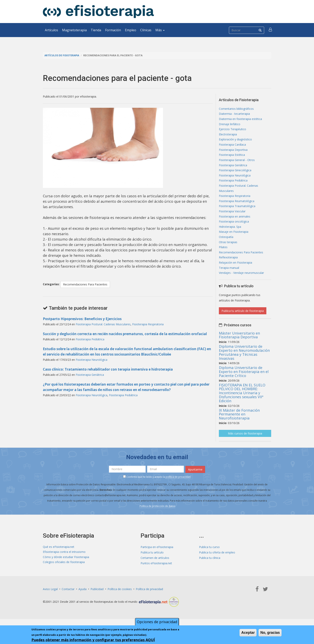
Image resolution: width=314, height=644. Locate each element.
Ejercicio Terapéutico (232, 131)
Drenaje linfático (230, 125)
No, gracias (270, 633)
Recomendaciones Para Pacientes (85, 284)
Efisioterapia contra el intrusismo (64, 561)
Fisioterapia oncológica (234, 228)
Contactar (68, 598)
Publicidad (97, 598)
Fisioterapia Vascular (232, 217)
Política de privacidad (149, 598)
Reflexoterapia (228, 266)
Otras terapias (228, 249)
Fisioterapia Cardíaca (232, 147)
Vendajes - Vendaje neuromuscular (241, 282)
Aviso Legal (50, 598)
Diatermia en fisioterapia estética (240, 120)
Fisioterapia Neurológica (92, 365)
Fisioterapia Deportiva (233, 152)
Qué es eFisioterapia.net (59, 556)
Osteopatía (226, 244)
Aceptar (248, 633)
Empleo (131, 30)
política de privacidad (178, 486)
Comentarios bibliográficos (236, 109)
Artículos (51, 30)
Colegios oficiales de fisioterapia (64, 572)
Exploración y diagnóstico (235, 141)
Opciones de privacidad (157, 622)
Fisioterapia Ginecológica (235, 174)
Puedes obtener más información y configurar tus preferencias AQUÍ (93, 640)
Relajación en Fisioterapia (235, 271)
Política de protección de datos (157, 515)
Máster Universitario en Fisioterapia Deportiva (239, 344)
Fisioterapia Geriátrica (90, 380)
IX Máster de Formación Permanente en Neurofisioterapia (239, 423)
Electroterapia (228, 136)
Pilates (223, 255)
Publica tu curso (209, 556)
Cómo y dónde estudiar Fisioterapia (66, 566)
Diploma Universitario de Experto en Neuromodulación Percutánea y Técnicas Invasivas (244, 361)
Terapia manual (229, 277)
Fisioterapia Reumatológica (237, 206)
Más (160, 30)
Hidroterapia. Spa (230, 233)
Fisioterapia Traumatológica (237, 212)
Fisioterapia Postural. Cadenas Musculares (103, 324)
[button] (271, 30)
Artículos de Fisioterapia (63, 55)
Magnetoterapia (74, 30)
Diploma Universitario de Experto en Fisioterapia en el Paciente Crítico (244, 381)
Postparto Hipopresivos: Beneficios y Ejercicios (85, 319)
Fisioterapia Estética (232, 158)
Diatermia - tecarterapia (234, 114)
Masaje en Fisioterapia (234, 239)
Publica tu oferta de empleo (217, 561)
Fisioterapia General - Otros (237, 163)
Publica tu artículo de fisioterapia (243, 320)
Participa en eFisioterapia (157, 556)
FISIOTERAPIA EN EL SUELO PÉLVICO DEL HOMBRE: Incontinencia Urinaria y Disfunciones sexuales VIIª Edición (242, 402)
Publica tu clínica (210, 566)
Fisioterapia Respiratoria (148, 324)
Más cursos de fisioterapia (245, 443)
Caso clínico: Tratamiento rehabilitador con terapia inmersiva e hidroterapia (112, 375)
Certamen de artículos (155, 566)
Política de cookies (120, 598)
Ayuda (83, 598)
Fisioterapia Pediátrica (90, 345)
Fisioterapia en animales (235, 222)
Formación (113, 30)
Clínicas (146, 30)
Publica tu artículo (152, 561)
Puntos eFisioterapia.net (156, 572)
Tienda (96, 30)
